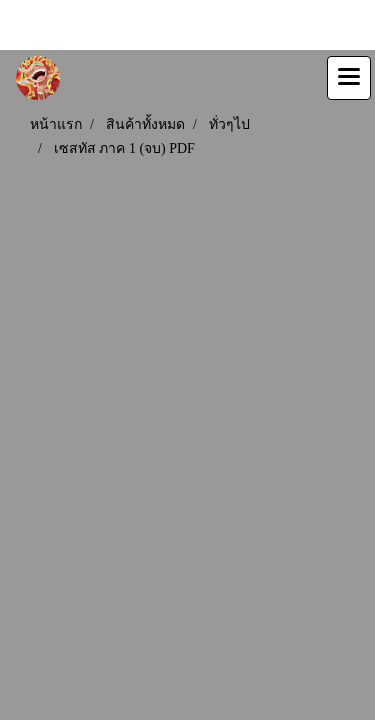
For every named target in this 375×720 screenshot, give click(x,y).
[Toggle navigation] (349, 78)
